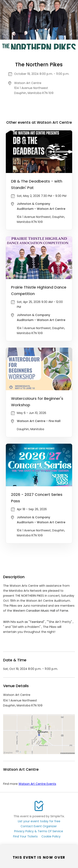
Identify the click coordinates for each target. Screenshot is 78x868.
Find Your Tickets (25, 836)
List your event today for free (39, 821)
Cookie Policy (51, 836)
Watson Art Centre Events (37, 784)
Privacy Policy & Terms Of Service (39, 831)
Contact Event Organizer (39, 826)
